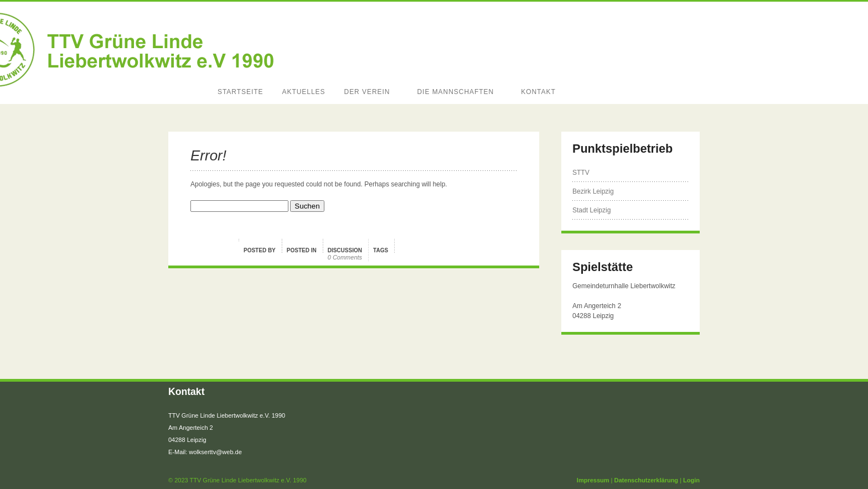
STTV (581, 173)
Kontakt (540, 92)
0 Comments (345, 257)
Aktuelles (304, 92)
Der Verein (369, 92)
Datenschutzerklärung (647, 480)
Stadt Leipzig (591, 210)
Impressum (593, 480)
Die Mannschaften (457, 92)
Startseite (241, 92)
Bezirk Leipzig (593, 191)
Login (691, 480)
